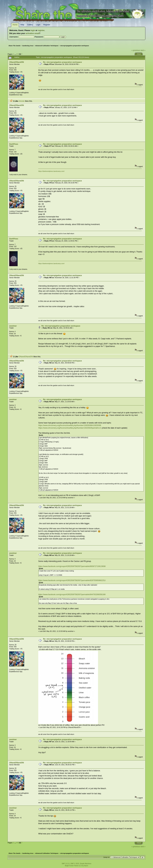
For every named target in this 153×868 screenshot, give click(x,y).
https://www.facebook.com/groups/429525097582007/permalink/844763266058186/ (72, 594)
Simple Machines (86, 864)
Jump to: (107, 857)
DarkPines (14, 144)
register (41, 30)
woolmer (13, 326)
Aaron (86, 866)
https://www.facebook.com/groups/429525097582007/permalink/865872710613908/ (72, 566)
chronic (22, 101)
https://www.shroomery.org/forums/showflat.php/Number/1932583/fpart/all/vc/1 (70, 428)
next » (143, 50)
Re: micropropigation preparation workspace (62, 62)
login (33, 30)
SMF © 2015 (75, 864)
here (44, 495)
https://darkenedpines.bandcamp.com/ (51, 171)
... (15, 54)
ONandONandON (17, 62)
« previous (136, 50)
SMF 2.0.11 (66, 864)
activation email (32, 33)
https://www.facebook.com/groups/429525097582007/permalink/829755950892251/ (72, 580)
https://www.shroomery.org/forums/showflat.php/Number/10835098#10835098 (70, 425)
